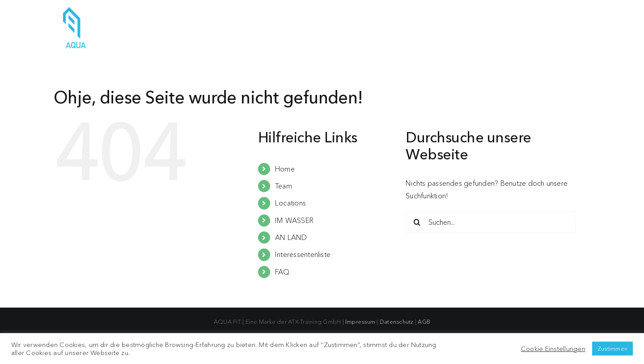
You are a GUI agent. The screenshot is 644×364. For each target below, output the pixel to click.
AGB (424, 321)
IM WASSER (294, 220)
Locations (290, 203)
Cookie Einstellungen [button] (553, 349)
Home (285, 169)
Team (284, 186)
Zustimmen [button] (612, 348)
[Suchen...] (491, 222)
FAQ (282, 272)
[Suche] (417, 222)
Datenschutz (397, 321)
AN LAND (291, 237)
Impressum (360, 321)
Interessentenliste (303, 254)
